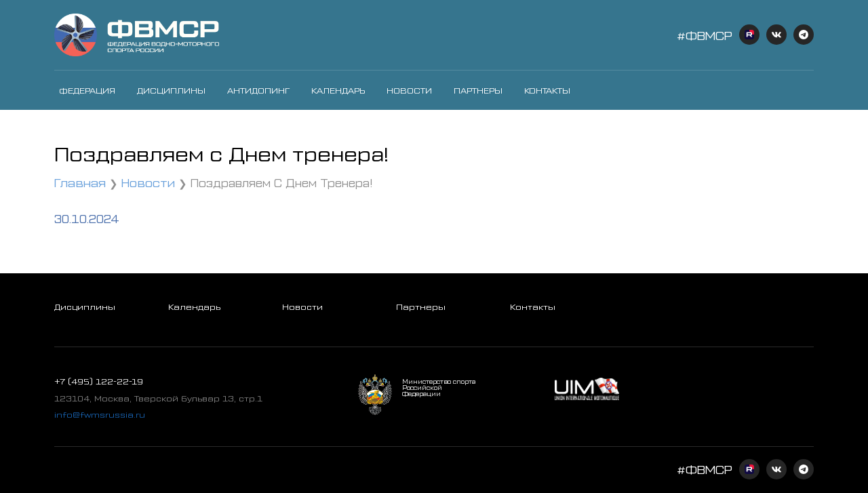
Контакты (547, 90)
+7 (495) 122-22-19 (99, 381)
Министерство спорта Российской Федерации (439, 388)
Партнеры (478, 90)
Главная (80, 182)
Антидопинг (258, 90)
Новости (409, 90)
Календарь (338, 90)
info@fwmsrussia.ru (100, 414)
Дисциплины (171, 90)
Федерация (87, 90)
